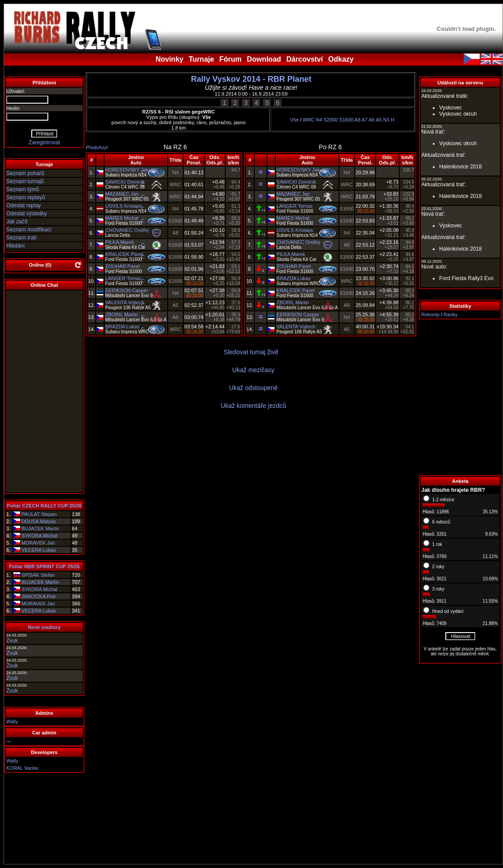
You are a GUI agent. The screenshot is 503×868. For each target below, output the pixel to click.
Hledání (15, 246)
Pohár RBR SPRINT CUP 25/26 (44, 566)
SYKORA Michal (39, 536)
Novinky (169, 59)
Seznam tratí (21, 238)
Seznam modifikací (29, 230)
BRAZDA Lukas (122, 327)
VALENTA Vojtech (125, 302)
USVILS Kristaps (123, 206)
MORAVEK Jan (38, 543)
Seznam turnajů (25, 181)
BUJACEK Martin (40, 528)
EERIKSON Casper (126, 290)
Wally (12, 721)
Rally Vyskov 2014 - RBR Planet (251, 79)
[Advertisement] (460, 397)
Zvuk (12, 641)
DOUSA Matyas (39, 521)
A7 (365, 120)
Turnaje (201, 59)
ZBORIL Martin (121, 314)
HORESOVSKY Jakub (129, 170)
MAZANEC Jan (122, 194)
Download (264, 59)
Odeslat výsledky (27, 214)
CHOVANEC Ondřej (127, 230)
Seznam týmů (23, 189)
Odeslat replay (23, 205)
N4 (319, 120)
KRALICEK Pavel (124, 254)
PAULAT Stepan (39, 514)
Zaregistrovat (44, 143)
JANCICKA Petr (39, 596)
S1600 (346, 120)
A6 (371, 120)
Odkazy (341, 59)
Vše (294, 120)
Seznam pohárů (25, 173)
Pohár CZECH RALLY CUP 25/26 (44, 506)
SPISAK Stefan (38, 575)
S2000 (330, 120)
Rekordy (430, 314)
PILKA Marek (119, 242)
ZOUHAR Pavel (122, 266)
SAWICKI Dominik (125, 182)
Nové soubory (44, 627)
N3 (386, 120)
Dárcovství (304, 59)
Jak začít (17, 222)
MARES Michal (122, 218)
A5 (378, 120)
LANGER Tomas (123, 278)
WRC (309, 120)
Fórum (230, 59)
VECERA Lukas (39, 550)
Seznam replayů (26, 197)
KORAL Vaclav (22, 768)
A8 (357, 120)
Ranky (450, 314)
